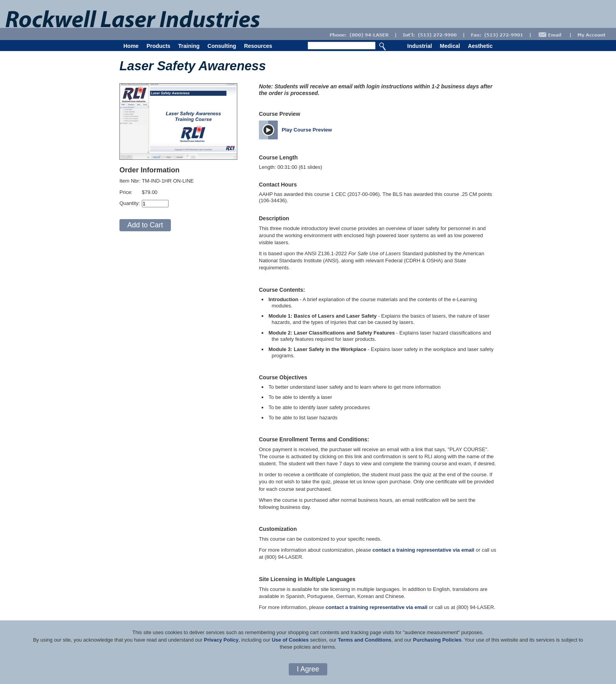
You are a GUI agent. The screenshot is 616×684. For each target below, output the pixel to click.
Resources (258, 46)
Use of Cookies (290, 640)
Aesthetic (480, 46)
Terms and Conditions (365, 640)
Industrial (420, 46)
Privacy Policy (221, 640)
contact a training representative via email (423, 550)
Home (131, 46)
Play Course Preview (307, 130)
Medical (450, 46)
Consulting (222, 46)
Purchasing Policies (437, 640)
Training (189, 46)
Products (159, 46)
